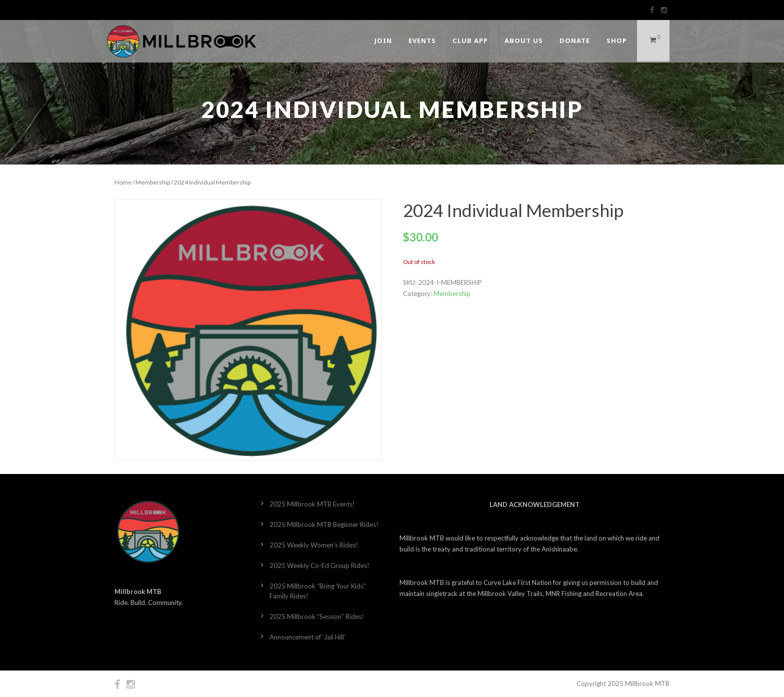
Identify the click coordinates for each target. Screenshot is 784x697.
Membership (153, 182)
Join (383, 40)
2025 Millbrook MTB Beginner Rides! (324, 524)
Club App (470, 40)
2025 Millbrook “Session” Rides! (317, 616)
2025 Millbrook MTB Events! (312, 504)
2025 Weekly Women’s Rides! (314, 545)
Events (422, 40)
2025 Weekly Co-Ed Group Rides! (319, 565)
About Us (524, 40)
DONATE (575, 40)
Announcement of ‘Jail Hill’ (307, 637)
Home (123, 182)
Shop (617, 40)
